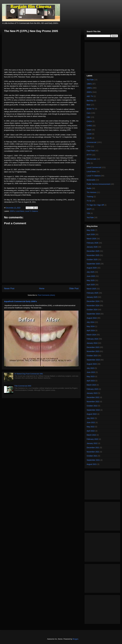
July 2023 (90, 368)
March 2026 (91, 239)
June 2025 (91, 276)
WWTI (89, 209)
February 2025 (92, 293)
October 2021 (92, 456)
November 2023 (93, 351)
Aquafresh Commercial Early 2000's (20, 301)
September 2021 (93, 460)
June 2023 (91, 372)
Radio (89, 188)
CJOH (89, 134)
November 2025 (93, 255)
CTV (88, 147)
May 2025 (91, 280)
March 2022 (91, 435)
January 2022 (92, 443)
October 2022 (92, 406)
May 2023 (91, 376)
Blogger (75, 639)
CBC (89, 117)
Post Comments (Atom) (46, 295)
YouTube (90, 80)
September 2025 (93, 264)
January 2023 (92, 393)
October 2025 (92, 260)
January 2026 (92, 247)
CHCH (89, 121)
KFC (88, 163)
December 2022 (93, 397)
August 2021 (92, 464)
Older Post (74, 288)
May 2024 (91, 326)
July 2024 (90, 322)
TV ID (89, 201)
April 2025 (91, 285)
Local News (20, 211)
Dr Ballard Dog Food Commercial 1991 (29, 374)
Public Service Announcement (98, 184)
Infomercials (91, 159)
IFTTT (89, 155)
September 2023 (93, 360)
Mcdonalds (91, 180)
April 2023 (91, 381)
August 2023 (92, 364)
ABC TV (90, 96)
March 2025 (91, 289)
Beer (89, 105)
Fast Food (91, 151)
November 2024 (93, 306)
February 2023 (92, 389)
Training (90, 197)
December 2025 (93, 251)
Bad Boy (90, 101)
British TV (90, 109)
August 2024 (92, 318)
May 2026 (91, 230)
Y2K (88, 213)
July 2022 (90, 418)
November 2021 (93, 452)
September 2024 (93, 314)
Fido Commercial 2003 (23, 386)
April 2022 (91, 431)
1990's (89, 88)
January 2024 (92, 343)
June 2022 (91, 422)
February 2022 (92, 439)
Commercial (91, 142)
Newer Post (9, 288)
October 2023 (92, 356)
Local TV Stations (32, 211)
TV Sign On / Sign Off (95, 205)
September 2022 (93, 410)
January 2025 (92, 297)
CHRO (89, 126)
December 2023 (93, 347)
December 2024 (93, 301)
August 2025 (92, 268)
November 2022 (93, 402)
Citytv (89, 130)
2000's (12, 211)
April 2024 (91, 330)
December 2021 (93, 448)
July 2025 (90, 272)
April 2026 (91, 234)
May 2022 (91, 427)
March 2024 (91, 335)
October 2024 (92, 310)
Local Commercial (94, 167)
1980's (89, 84)
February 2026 (92, 243)
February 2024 (92, 339)
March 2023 (91, 385)
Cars (89, 113)
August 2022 (92, 414)
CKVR (89, 138)
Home (42, 288)
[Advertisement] (102, 56)
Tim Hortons (91, 192)
